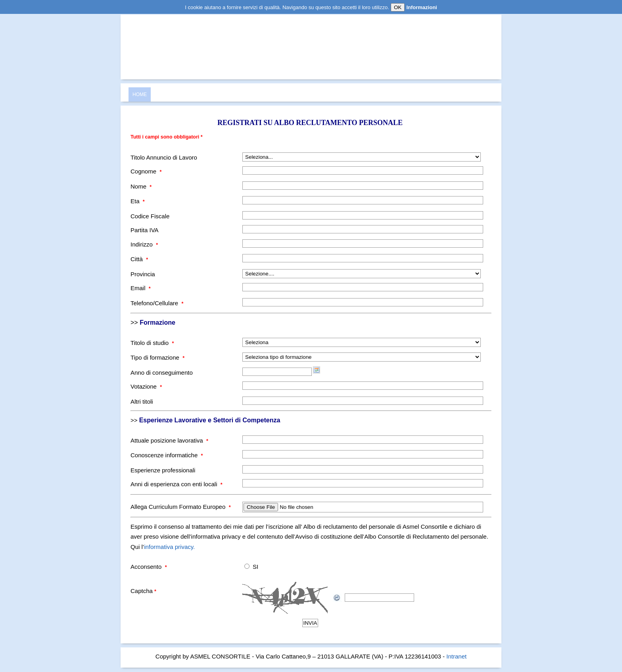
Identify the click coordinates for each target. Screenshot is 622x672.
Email (141, 288)
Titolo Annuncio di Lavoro (164, 157)
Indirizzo (144, 244)
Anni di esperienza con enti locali (177, 484)
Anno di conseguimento (162, 373)
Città (139, 259)
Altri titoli (142, 401)
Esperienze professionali (163, 470)
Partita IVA (145, 230)
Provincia (143, 274)
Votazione (146, 386)
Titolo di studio (152, 343)
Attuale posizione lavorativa (169, 440)
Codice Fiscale (150, 216)
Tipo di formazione (157, 357)
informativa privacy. (169, 547)
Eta (138, 201)
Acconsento (149, 567)
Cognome (146, 171)
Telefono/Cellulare (157, 303)
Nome (141, 186)
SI (255, 567)
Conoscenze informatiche (167, 455)
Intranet (456, 656)
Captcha (143, 591)
